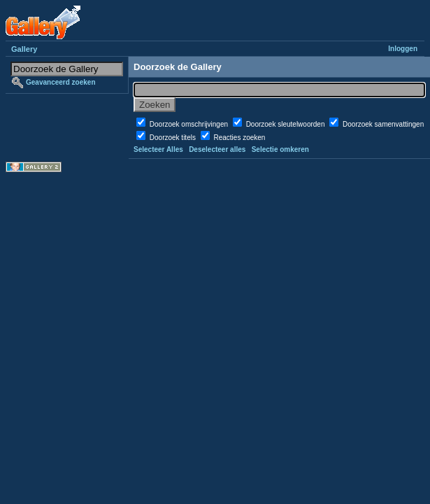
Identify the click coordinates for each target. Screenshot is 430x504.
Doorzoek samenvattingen (383, 124)
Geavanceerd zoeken (61, 82)
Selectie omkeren (280, 149)
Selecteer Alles (158, 149)
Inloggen (403, 49)
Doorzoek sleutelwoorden (287, 124)
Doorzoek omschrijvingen (190, 124)
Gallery (24, 49)
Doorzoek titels (174, 138)
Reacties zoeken (239, 138)
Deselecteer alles (217, 149)
